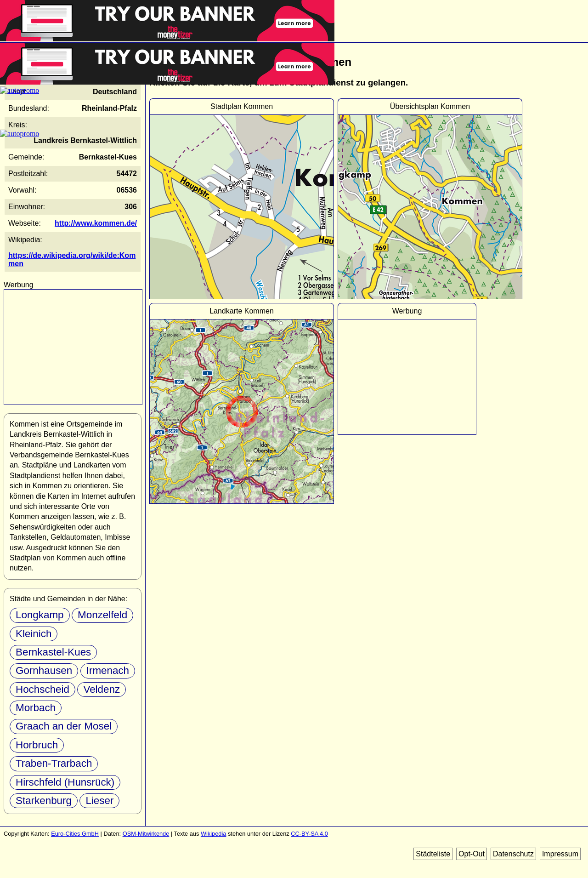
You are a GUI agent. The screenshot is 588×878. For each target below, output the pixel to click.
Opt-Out (472, 854)
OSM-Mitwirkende (146, 834)
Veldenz (102, 689)
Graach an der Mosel (64, 726)
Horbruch (37, 745)
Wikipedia (213, 834)
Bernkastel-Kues (53, 652)
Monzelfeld (102, 615)
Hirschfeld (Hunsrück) (65, 782)
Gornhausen (44, 670)
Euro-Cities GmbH (75, 834)
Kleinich (34, 634)
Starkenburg (44, 801)
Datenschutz (513, 854)
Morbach (36, 708)
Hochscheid (42, 689)
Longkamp (40, 615)
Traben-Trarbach (54, 763)
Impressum (560, 854)
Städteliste (433, 854)
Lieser (99, 801)
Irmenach (108, 670)
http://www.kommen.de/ (96, 223)
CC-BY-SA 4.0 (309, 834)
